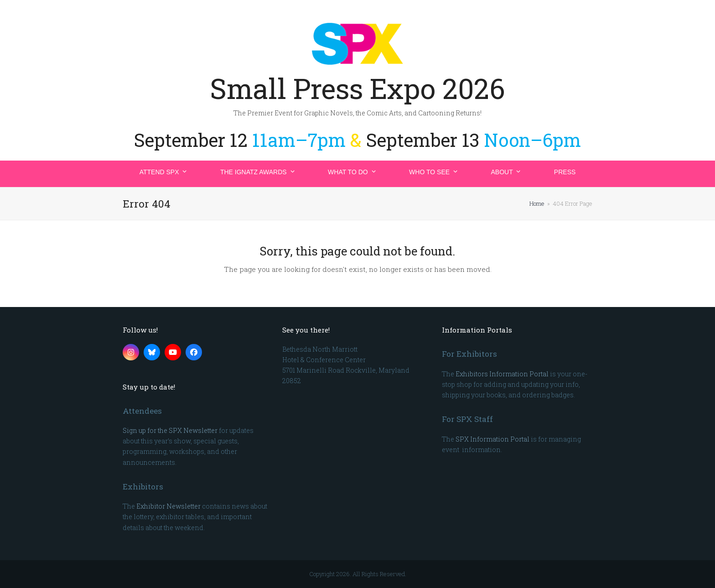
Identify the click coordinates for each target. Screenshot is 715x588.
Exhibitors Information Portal (502, 374)
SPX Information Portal (492, 439)
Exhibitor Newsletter (168, 506)
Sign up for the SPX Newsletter (170, 430)
